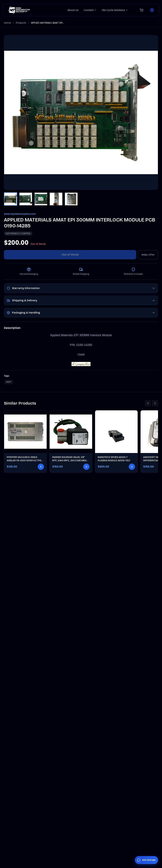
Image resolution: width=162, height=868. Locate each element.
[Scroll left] (148, 403)
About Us (73, 10)
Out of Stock (70, 255)
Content (90, 10)
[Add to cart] (41, 467)
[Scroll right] (155, 403)
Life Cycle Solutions (115, 10)
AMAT (9, 382)
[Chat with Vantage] (146, 860)
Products (21, 23)
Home (7, 23)
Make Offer (148, 255)
